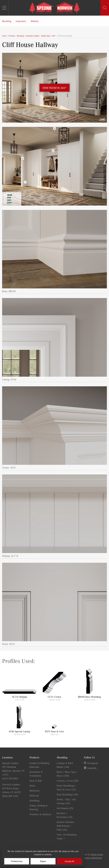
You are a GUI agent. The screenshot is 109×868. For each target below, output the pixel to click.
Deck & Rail (36, 781)
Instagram (93, 763)
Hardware (34, 791)
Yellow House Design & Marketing (93, 856)
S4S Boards (65, 808)
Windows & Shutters (40, 814)
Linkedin (92, 768)
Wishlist (35, 21)
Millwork (34, 795)
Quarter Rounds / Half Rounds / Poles (66, 826)
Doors (32, 786)
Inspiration (21, 21)
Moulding (7, 21)
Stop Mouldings (67, 794)
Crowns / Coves (67, 781)
